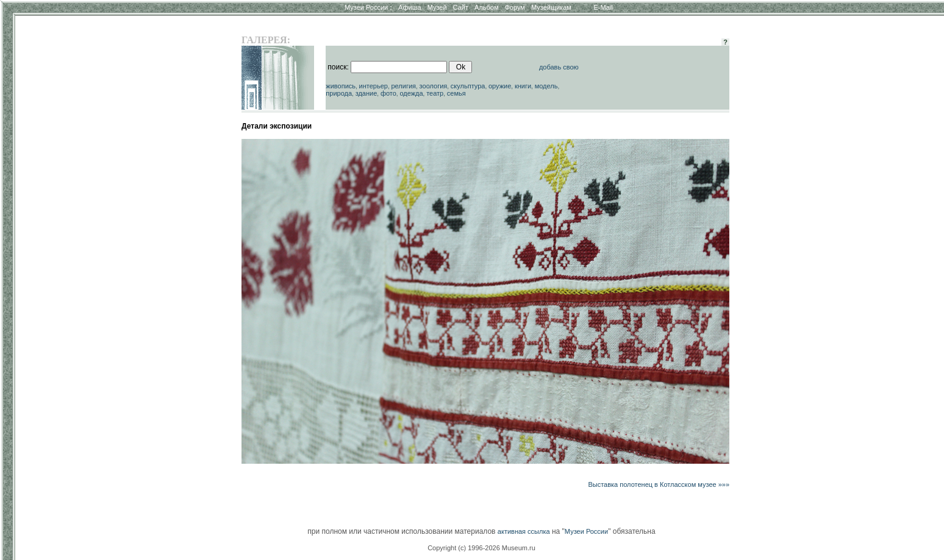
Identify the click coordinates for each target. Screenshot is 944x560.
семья (456, 93)
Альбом (486, 7)
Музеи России (368, 7)
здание (367, 93)
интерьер (374, 86)
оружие (500, 86)
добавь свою (559, 67)
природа (339, 93)
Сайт (461, 7)
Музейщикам (551, 7)
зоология (434, 86)
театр (435, 93)
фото (388, 93)
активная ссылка (524, 531)
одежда (411, 93)
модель (546, 86)
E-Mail (603, 7)
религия (403, 86)
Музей (437, 7)
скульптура (468, 86)
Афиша (410, 7)
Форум (514, 7)
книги (523, 86)
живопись (341, 86)
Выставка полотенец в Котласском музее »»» (659, 484)
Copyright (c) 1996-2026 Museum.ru (481, 548)
